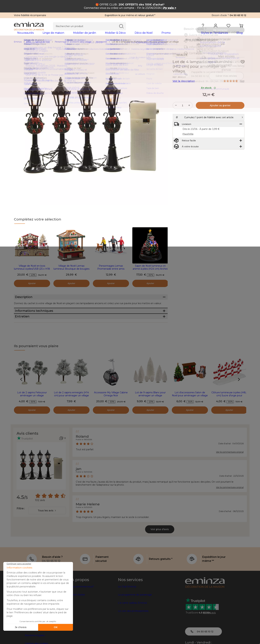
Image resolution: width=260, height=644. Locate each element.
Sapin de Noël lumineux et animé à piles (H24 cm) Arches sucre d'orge (150, 274)
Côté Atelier (78, 619)
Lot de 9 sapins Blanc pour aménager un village (150, 418)
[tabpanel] (101, 36)
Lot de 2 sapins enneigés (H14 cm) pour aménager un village (71, 418)
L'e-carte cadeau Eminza (132, 627)
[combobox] (47, 534)
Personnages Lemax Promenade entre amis (111, 273)
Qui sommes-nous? (83, 610)
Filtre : (21, 532)
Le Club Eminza (127, 610)
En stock (209, 93)
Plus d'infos (188, 148)
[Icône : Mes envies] (243, 67)
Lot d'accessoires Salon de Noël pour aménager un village (190, 418)
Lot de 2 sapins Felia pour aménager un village (32, 418)
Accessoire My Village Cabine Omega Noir (111, 418)
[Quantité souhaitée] (183, 111)
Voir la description (184, 86)
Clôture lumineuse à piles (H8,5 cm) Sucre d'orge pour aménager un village (229, 419)
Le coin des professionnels (133, 635)
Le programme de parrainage (135, 619)
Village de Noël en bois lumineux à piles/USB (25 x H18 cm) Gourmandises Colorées (32, 274)
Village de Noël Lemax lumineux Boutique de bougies (71, 273)
